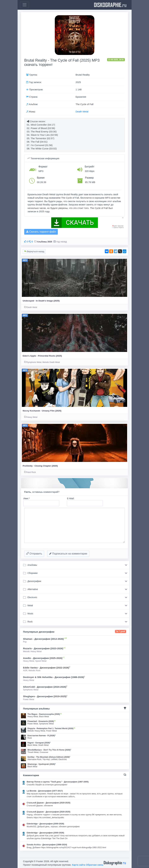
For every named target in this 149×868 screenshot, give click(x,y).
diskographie (110, 5)
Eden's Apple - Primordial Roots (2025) (42, 356)
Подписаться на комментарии (68, 554)
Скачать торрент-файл (41, 232)
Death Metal (82, 112)
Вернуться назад (34, 251)
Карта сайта (79, 865)
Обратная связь (95, 865)
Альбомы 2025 (45, 242)
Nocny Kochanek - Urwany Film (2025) (42, 411)
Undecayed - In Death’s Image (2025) (41, 301)
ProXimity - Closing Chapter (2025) (40, 466)
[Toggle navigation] (25, 5)
